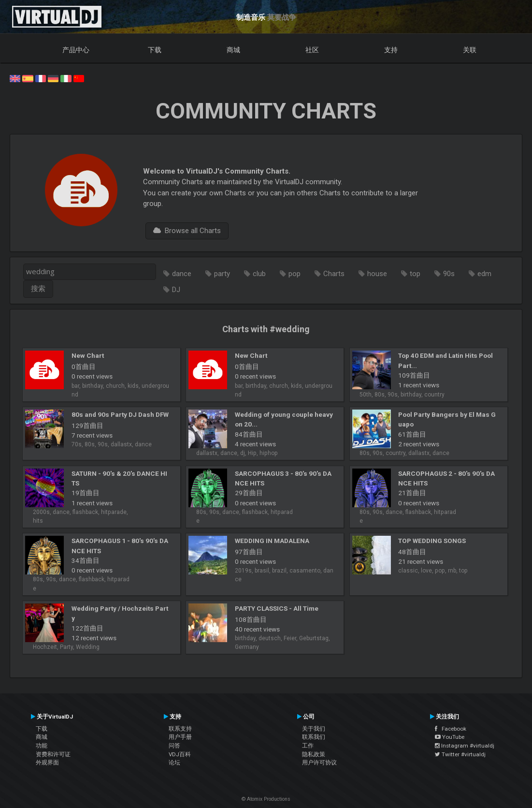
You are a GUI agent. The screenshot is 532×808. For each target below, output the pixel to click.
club (259, 274)
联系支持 (180, 729)
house (377, 274)
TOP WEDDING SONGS (432, 541)
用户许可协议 (319, 763)
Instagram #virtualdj (465, 746)
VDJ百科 (180, 754)
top (415, 274)
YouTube (450, 737)
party (222, 274)
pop (295, 274)
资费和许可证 (53, 754)
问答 (174, 746)
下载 (155, 50)
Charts (334, 274)
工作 (308, 746)
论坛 (174, 763)
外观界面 (47, 763)
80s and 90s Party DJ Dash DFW (120, 414)
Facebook (451, 729)
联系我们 (314, 737)
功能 (42, 746)
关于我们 (314, 729)
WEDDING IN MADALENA (272, 541)
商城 (233, 50)
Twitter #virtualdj (460, 754)
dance (182, 274)
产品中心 (76, 50)
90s (449, 274)
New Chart (88, 355)
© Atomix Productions (266, 799)
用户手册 (180, 737)
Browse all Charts (187, 231)
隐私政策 (314, 754)
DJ (176, 290)
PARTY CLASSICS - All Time (277, 608)
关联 (470, 50)
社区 (312, 50)
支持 (391, 50)
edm (484, 274)
